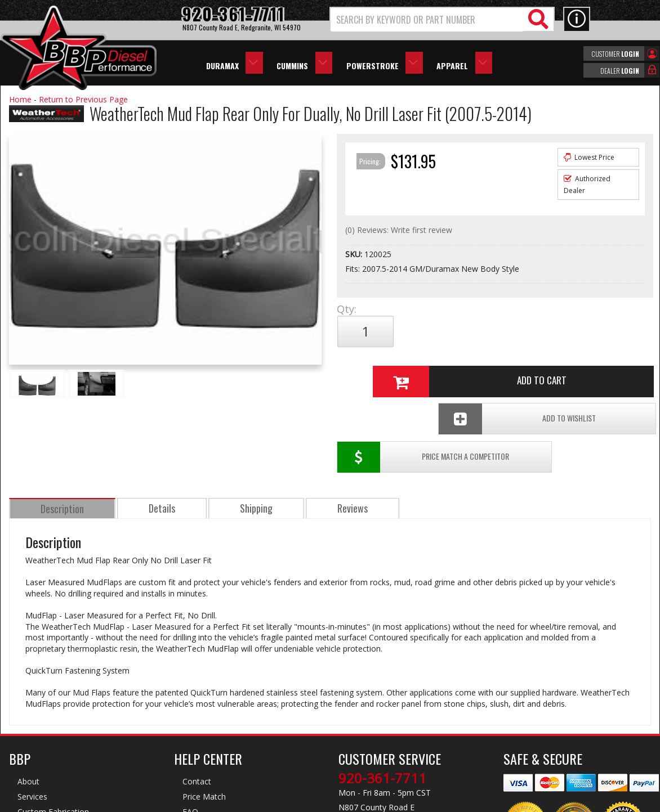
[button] (442, 19)
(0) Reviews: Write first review (399, 230)
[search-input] (427, 20)
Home (20, 99)
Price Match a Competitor (402, 369)
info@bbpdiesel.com (372, 748)
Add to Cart (490, 331)
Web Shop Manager (431, 802)
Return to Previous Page (83, 99)
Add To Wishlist (566, 369)
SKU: (355, 254)
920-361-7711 (382, 696)
